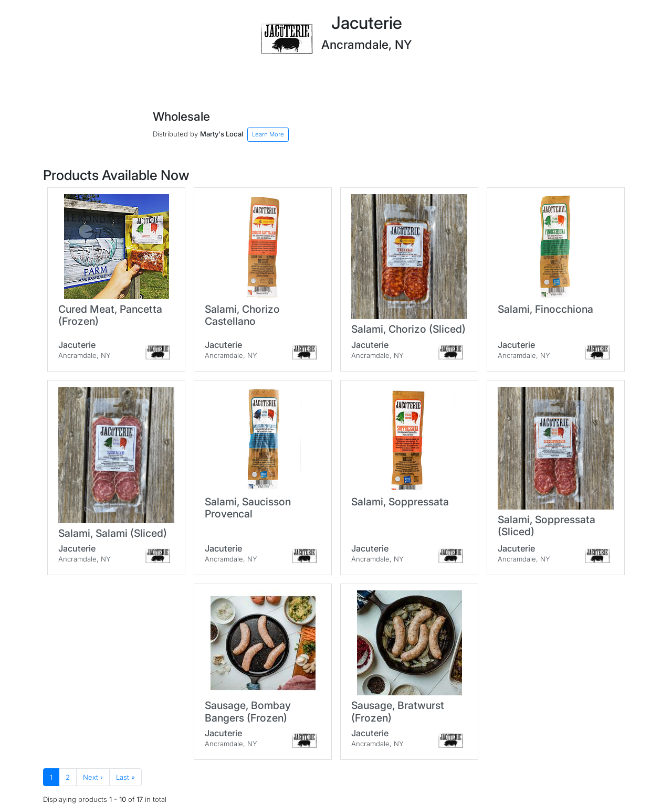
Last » (125, 777)
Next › (93, 777)
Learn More (268, 134)
